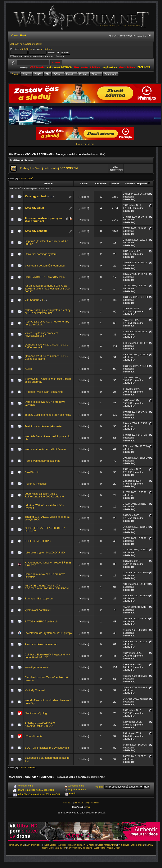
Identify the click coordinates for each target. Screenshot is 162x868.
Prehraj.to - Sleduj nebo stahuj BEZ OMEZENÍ (49, 168)
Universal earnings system (40, 254)
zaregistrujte (46, 49)
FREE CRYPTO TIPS (38, 541)
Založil (84, 183)
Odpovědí (101, 183)
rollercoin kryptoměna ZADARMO (45, 553)
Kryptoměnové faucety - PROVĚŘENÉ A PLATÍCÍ (48, 564)
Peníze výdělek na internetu (41, 644)
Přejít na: (99, 787)
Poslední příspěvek (138, 183)
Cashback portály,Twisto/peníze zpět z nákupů (48, 679)
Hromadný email (17, 845)
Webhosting (100, 848)
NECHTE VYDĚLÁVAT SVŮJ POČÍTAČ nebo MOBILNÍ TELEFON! (47, 587)
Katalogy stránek (36, 196)
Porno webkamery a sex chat (42, 461)
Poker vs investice (36, 484)
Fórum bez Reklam (85, 144)
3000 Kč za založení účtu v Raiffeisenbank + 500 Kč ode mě (44, 495)
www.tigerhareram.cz (37, 667)
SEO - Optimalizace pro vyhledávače (47, 748)
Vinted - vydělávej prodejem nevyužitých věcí (41, 335)
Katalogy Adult (34, 208)
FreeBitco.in (32, 472)
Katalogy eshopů (36, 231)
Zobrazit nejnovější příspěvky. (26, 44)
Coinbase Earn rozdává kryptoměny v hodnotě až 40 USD (47, 656)
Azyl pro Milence (34, 845)
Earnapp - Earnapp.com (39, 598)
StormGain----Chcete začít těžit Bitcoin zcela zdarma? (48, 380)
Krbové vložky (113, 848)
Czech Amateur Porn (107, 845)
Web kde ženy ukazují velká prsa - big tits (47, 438)
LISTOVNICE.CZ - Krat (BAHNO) (45, 277)
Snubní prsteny (138, 845)
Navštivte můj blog (36, 713)
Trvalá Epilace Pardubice (55, 845)
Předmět (48, 183)
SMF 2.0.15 (68, 803)
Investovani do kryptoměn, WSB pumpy (48, 633)
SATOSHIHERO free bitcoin (41, 621)
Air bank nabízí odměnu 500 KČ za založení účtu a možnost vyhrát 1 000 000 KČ (47, 288)
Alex (102, 154)
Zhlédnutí (115, 183)
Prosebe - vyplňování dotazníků (44, 392)
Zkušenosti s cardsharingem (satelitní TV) (47, 759)
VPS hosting (90, 845)
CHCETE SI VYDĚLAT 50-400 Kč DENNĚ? (45, 530)
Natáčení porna (75, 845)
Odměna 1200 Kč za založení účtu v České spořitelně (46, 358)
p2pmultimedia (33, 736)
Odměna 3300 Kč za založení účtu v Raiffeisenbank (46, 346)
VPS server (124, 845)
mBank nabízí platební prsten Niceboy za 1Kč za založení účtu (48, 312)
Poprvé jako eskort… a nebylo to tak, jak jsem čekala (47, 323)
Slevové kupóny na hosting (80, 848)
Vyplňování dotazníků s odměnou (45, 266)
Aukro (28, 369)
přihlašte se (26, 49)
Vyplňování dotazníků (38, 610)
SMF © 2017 (79, 803)
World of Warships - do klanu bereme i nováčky (48, 702)
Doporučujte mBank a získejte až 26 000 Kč (46, 243)
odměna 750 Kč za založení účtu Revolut (44, 507)
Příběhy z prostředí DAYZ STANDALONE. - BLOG (40, 725)
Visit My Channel (35, 690)
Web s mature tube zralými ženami (45, 449)
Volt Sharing (32, 300)
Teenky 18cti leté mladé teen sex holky (48, 415)
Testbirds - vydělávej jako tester (44, 426)
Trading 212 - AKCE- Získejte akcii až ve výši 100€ (47, 518)
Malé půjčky (60, 848)
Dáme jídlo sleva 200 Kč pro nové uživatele (45, 403)
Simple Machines (92, 803)
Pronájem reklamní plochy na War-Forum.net (44, 220)
